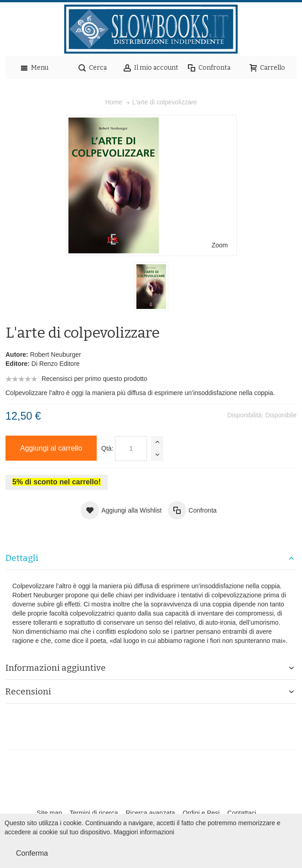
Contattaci (242, 813)
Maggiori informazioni (144, 832)
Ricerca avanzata (150, 813)
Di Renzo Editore (56, 364)
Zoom (220, 245)
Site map (49, 813)
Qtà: (107, 448)
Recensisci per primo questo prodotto (94, 379)
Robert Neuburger (56, 354)
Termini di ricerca (94, 813)
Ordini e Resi (201, 813)
